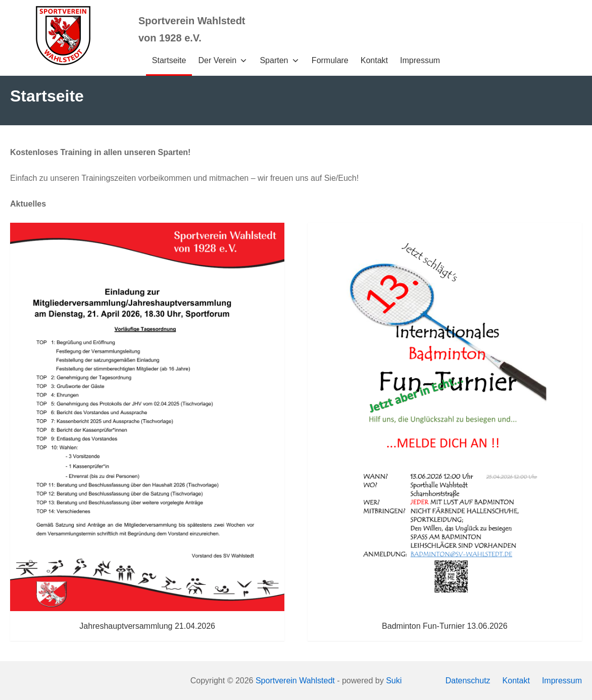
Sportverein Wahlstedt (295, 681)
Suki (394, 681)
